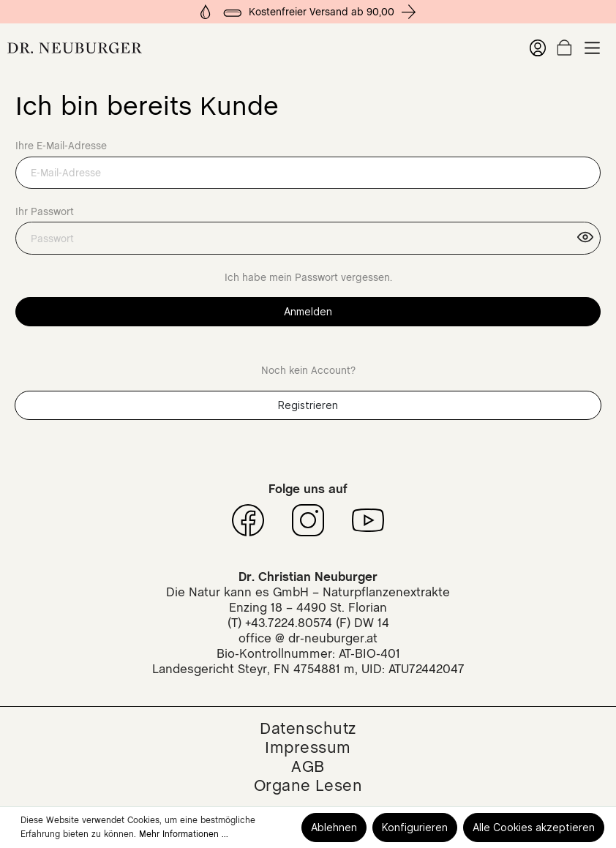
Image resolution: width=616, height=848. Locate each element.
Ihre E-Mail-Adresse (61, 146)
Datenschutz (308, 728)
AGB (308, 766)
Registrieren (308, 405)
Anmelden (308, 311)
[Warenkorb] (564, 48)
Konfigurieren (415, 827)
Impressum (308, 747)
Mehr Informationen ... (184, 834)
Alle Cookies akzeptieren (534, 827)
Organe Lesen (308, 785)
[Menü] (592, 48)
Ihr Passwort (45, 211)
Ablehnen (334, 827)
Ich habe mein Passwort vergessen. (308, 277)
